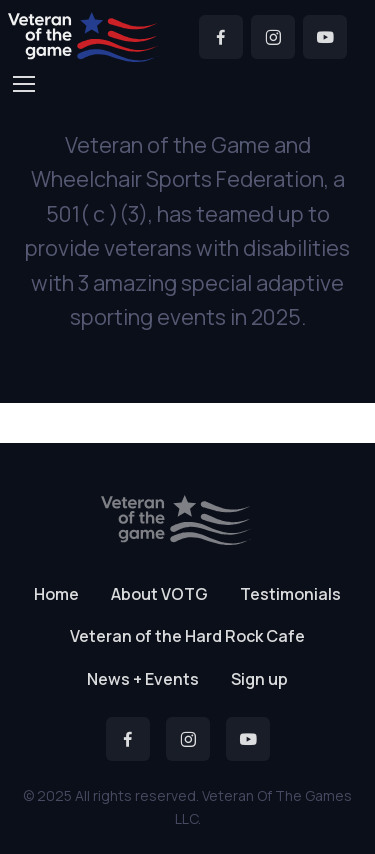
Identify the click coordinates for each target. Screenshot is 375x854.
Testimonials (290, 594)
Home (56, 594)
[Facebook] (221, 37)
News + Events (143, 679)
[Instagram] (273, 37)
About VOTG (159, 594)
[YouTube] (325, 37)
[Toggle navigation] (23, 84)
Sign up (259, 679)
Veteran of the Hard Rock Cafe (187, 636)
